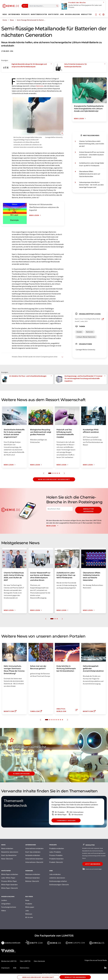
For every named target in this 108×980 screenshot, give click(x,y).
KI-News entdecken (21, 774)
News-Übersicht (7, 859)
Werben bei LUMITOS (9, 961)
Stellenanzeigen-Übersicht (59, 885)
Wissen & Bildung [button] (73, 14)
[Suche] (57, 6)
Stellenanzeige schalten (58, 881)
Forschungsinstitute (9, 907)
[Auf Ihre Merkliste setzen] (96, 15)
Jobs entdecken (55, 874)
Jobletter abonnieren (57, 878)
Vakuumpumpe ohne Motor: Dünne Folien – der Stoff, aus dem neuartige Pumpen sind (91, 185)
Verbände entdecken (33, 855)
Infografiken (6, 904)
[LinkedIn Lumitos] (105, 968)
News (27, 900)
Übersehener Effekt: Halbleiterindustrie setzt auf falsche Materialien (90, 174)
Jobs (27, 911)
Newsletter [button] (86, 14)
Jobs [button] (62, 14)
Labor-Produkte (55, 852)
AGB (15, 968)
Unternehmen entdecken (34, 848)
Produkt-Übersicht (56, 862)
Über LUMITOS (25, 961)
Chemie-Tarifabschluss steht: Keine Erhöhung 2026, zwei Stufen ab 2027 (92, 144)
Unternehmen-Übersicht (34, 862)
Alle (24, 6)
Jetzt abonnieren (93, 864)
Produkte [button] (25, 14)
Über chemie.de (39, 961)
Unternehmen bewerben (34, 859)
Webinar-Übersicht (32, 881)
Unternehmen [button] (14, 14)
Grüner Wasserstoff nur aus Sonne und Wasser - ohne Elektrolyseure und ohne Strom (92, 155)
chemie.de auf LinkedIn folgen (92, 869)
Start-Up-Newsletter (9, 855)
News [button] (5, 14)
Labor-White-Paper (8, 878)
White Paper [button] (53, 14)
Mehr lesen (53, 526)
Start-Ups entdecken (33, 852)
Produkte (29, 904)
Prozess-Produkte (56, 855)
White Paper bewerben (9, 885)
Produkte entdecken (57, 848)
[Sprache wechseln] (103, 15)
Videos (4, 911)
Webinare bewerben (32, 878)
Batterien (40, 86)
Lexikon (4, 900)
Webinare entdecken (33, 874)
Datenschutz (25, 968)
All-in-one (29, 917)
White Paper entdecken (10, 874)
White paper (30, 907)
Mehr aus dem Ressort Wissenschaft (54, 479)
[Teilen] (100, 15)
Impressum (5, 968)
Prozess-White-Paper (9, 881)
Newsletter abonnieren (88, 510)
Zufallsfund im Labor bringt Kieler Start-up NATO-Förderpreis (92, 164)
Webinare (29, 914)
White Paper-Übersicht (10, 888)
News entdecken (7, 848)
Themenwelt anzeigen (66, 820)
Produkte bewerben (56, 859)
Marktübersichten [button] (39, 14)
